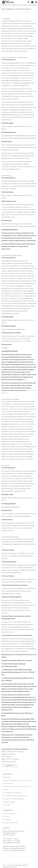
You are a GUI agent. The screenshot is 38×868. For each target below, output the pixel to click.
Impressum (7, 777)
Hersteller (7, 805)
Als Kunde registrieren (11, 813)
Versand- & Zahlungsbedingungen (14, 799)
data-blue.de (13, 867)
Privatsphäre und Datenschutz (13, 793)
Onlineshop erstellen (9, 865)
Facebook (20, 444)
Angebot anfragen (9, 802)
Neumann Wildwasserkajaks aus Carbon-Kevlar (18, 780)
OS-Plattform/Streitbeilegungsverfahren (16, 796)
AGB (6, 790)
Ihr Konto (7, 817)
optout (26, 379)
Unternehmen (8, 783)
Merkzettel (7, 820)
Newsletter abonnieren (11, 823)
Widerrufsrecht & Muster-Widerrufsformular (17, 786)
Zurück (9, 766)
